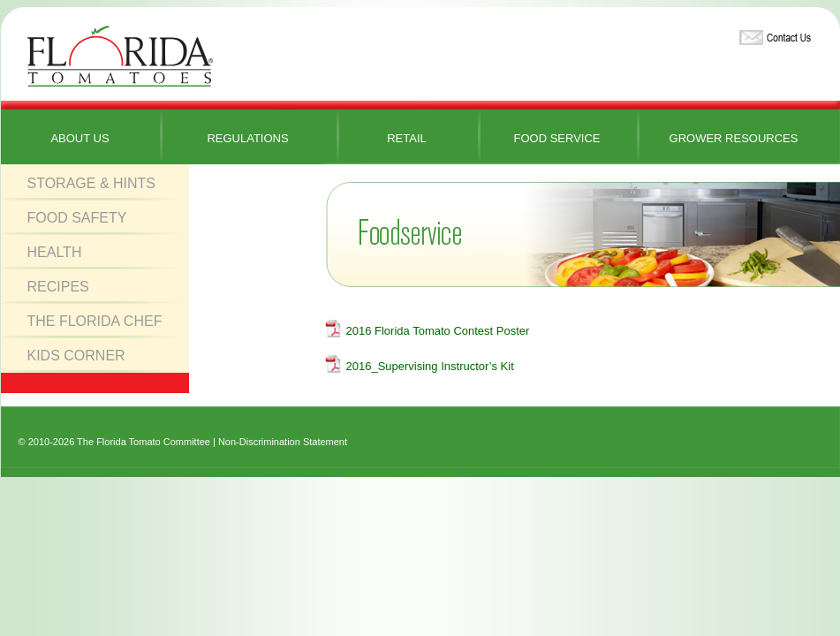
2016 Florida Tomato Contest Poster (438, 331)
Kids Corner (76, 356)
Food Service (556, 138)
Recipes (58, 287)
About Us (79, 138)
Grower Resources (734, 138)
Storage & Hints (92, 183)
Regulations (247, 138)
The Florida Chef (95, 321)
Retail (407, 138)
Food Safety (77, 218)
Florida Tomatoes (120, 57)
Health (55, 252)
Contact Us (773, 34)
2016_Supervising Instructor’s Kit (430, 366)
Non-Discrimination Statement (283, 442)
